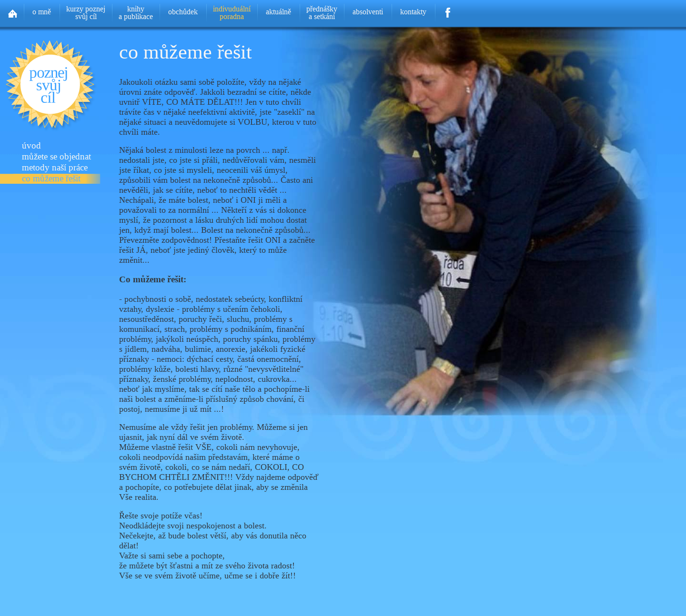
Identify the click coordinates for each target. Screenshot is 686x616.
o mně (42, 12)
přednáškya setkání (322, 13)
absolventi (368, 12)
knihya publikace (136, 13)
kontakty (413, 12)
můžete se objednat (56, 157)
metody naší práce (55, 168)
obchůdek (183, 12)
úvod (31, 146)
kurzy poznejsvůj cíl (86, 13)
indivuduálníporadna (232, 13)
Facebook (448, 10)
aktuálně (278, 12)
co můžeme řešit (51, 179)
